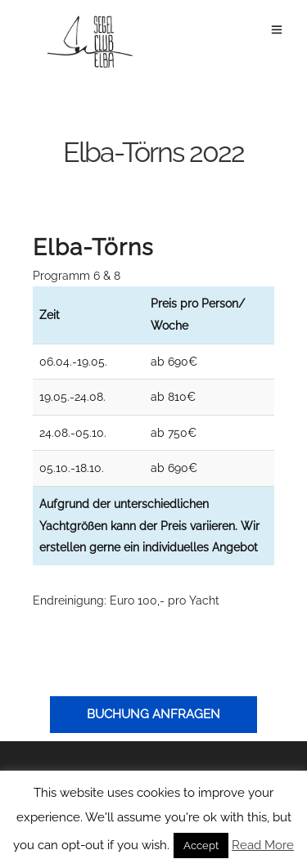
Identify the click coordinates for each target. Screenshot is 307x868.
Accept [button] (201, 846)
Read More (263, 845)
